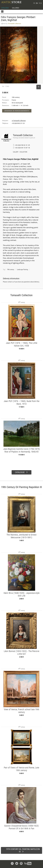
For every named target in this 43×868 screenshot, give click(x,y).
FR (34, 3)
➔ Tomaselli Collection (19, 121)
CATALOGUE (5, 8)
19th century (11, 269)
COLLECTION (23, 152)
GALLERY (16, 152)
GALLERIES (16, 8)
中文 (40, 3)
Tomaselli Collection (23, 135)
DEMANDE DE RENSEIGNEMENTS (17, 111)
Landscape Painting (22, 269)
